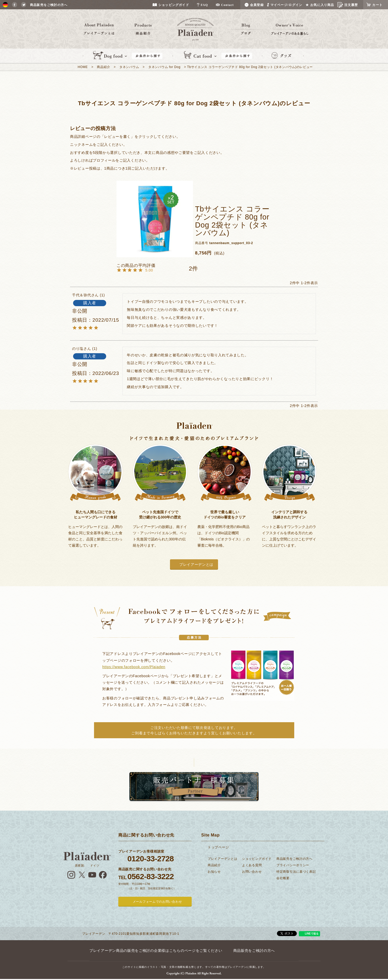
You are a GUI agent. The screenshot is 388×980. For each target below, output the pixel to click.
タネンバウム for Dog (164, 67)
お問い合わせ (252, 872)
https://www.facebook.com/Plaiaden (134, 667)
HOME (83, 67)
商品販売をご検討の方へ (294, 859)
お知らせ (214, 872)
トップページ (218, 847)
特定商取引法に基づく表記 (296, 872)
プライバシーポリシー (293, 865)
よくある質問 (252, 865)
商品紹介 (103, 67)
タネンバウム (129, 67)
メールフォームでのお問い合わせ (157, 902)
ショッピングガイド (257, 859)
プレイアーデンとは (196, 564)
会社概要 (283, 878)
